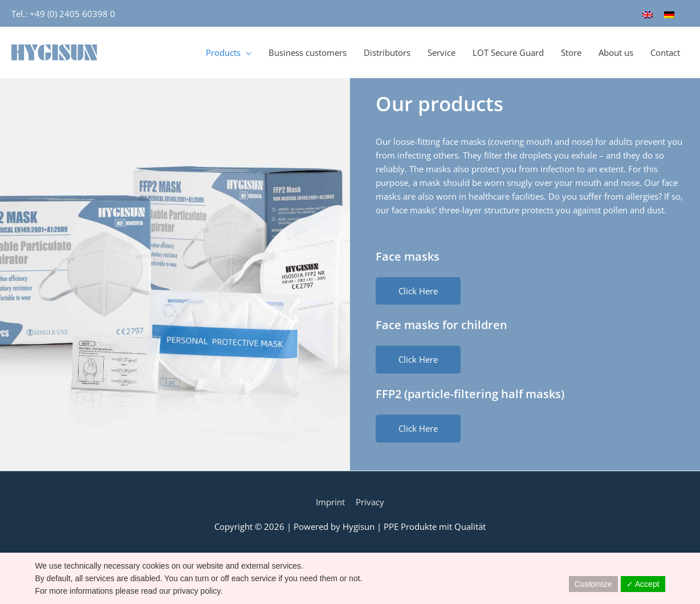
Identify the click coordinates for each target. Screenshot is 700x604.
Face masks (408, 255)
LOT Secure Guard (508, 52)
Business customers (308, 52)
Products (223, 52)
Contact (665, 52)
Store (571, 52)
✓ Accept (643, 584)
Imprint (330, 501)
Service (441, 52)
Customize (593, 584)
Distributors (387, 52)
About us (616, 52)
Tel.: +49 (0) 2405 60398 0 (63, 13)
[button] (418, 290)
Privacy (370, 501)
